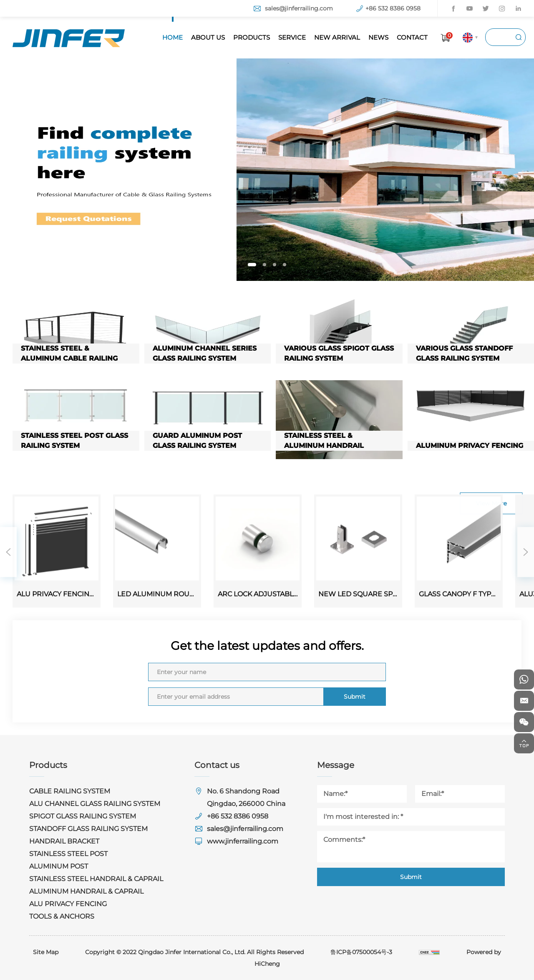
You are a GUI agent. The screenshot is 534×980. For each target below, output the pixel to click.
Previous (8, 631)
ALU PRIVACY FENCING (68, 904)
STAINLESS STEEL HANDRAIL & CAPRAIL (96, 879)
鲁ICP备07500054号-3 (361, 952)
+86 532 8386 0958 (393, 8)
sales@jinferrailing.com (299, 8)
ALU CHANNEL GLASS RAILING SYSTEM (95, 804)
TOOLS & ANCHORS (62, 916)
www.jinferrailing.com (243, 841)
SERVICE (292, 37)
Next (526, 631)
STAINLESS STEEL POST (68, 854)
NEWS (378, 37)
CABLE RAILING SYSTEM (70, 791)
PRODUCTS (252, 37)
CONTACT (412, 37)
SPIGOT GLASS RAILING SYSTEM (83, 816)
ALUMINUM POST (59, 866)
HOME (173, 37)
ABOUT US (208, 37)
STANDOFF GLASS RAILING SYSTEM (88, 829)
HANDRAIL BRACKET (64, 841)
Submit (355, 697)
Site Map (46, 952)
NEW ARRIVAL (337, 37)
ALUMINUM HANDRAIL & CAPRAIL (86, 891)
